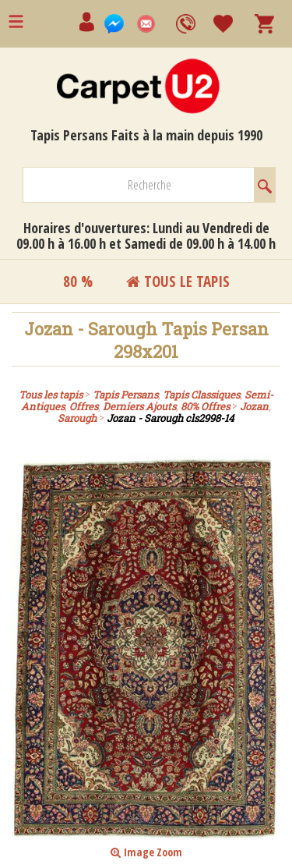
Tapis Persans (125, 395)
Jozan (254, 406)
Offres (84, 406)
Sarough (77, 418)
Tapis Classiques (201, 395)
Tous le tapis (178, 282)
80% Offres (205, 406)
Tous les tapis (51, 395)
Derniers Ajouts (139, 406)
